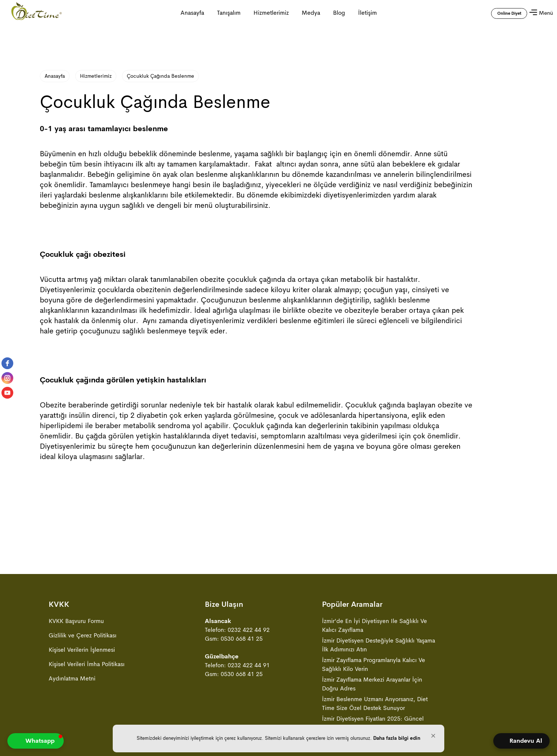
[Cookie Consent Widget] (278, 738)
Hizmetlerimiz (271, 13)
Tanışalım (229, 13)
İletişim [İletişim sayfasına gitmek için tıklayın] (367, 13)
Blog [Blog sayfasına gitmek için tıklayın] (339, 13)
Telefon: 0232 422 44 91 (237, 665)
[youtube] (7, 393)
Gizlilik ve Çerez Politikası (83, 635)
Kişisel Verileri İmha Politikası (87, 664)
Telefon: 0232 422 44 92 (237, 630)
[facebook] (7, 363)
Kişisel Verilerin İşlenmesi (82, 650)
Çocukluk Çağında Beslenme (160, 76)
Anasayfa (55, 76)
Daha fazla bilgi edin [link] (397, 738)
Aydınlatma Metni (72, 678)
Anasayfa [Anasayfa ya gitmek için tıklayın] (192, 13)
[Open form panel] (521, 741)
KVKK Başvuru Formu (76, 621)
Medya (311, 13)
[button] (433, 736)
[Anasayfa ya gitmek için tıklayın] (36, 13)
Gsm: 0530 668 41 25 (234, 639)
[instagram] (7, 378)
